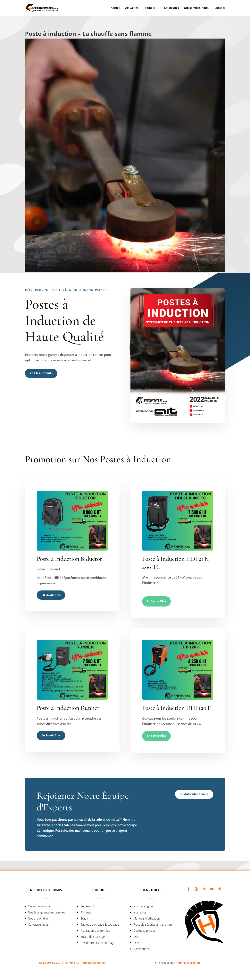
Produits (149, 8)
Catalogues (171, 8)
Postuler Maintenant (194, 794)
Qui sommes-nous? (197, 8)
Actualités (132, 8)
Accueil (115, 8)
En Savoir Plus (51, 595)
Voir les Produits (41, 373)
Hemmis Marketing (188, 963)
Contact (220, 8)
